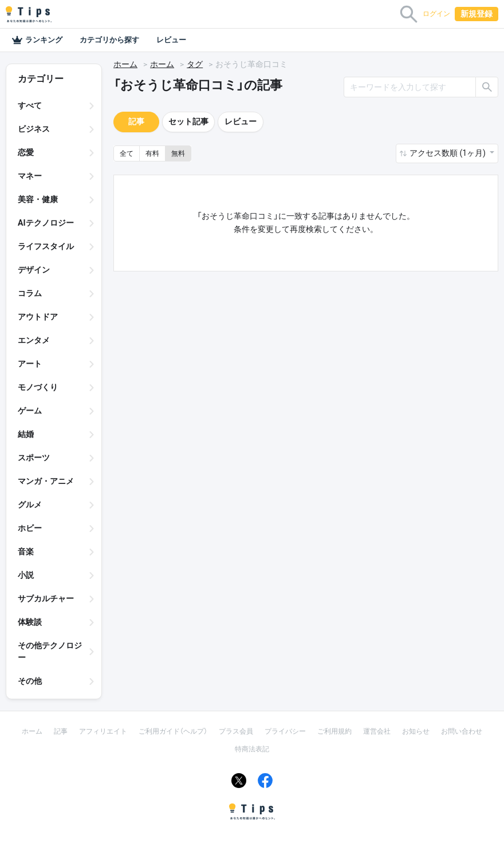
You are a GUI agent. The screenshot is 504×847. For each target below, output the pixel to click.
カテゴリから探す (109, 40)
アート (30, 364)
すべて (30, 105)
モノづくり (38, 387)
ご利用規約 (334, 731)
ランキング (37, 40)
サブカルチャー (46, 598)
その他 (30, 681)
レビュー (171, 40)
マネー (30, 176)
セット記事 (188, 121)
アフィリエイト (103, 731)
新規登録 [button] (477, 14)
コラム (30, 293)
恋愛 (26, 152)
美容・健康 (38, 199)
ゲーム (30, 411)
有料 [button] (152, 153)
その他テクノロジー (50, 651)
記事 (136, 121)
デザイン (34, 270)
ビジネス (34, 129)
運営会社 (377, 731)
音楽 (26, 551)
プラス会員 (236, 731)
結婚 (26, 434)
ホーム (125, 64)
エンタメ (34, 340)
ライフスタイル (46, 246)
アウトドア (38, 317)
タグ (195, 64)
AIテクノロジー (46, 223)
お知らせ (416, 731)
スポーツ (34, 458)
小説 (26, 575)
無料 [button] (178, 153)
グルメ (30, 505)
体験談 (30, 622)
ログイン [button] (436, 14)
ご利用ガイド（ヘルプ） (173, 731)
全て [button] (127, 153)
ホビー (30, 528)
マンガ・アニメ (46, 481)
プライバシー (285, 731)
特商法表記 (252, 749)
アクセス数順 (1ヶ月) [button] (448, 153)
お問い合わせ (462, 731)
